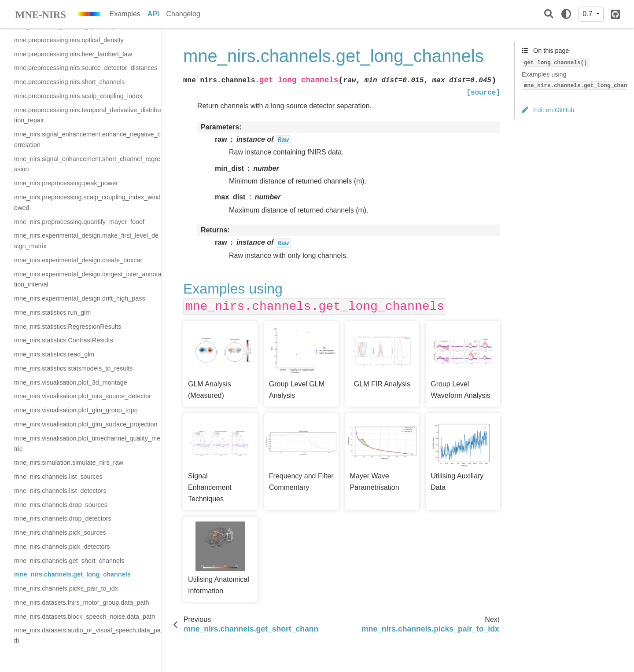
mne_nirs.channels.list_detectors (60, 491)
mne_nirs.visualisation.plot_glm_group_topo (76, 410)
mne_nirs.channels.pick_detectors (62, 547)
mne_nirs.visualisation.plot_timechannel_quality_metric (87, 444)
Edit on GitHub (548, 110)
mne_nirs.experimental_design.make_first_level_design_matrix (86, 241)
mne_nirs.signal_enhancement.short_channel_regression (87, 164)
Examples (125, 14)
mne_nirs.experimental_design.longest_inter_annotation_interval (88, 279)
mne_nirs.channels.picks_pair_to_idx (66, 588)
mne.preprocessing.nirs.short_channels (69, 82)
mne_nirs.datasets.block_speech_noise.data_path (85, 617)
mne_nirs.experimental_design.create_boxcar (78, 260)
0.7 (588, 14)
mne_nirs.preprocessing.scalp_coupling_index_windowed (87, 202)
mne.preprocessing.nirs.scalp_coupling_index (78, 96)
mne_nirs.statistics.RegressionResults (68, 327)
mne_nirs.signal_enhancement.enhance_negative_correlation (87, 140)
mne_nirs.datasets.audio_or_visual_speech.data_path (87, 635)
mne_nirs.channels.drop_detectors (63, 518)
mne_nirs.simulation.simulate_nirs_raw (69, 463)
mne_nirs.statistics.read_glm (54, 354)
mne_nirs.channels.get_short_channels (69, 561)
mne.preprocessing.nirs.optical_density (69, 40)
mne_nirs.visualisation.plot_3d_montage (71, 382)
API (153, 14)
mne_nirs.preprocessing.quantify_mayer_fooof (79, 222)
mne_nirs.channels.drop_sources (61, 505)
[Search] (549, 14)
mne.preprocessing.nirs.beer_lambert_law (73, 54)
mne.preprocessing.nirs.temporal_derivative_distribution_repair (88, 115)
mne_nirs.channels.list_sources (58, 477)
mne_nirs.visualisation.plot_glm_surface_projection (86, 424)
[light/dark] (566, 14)
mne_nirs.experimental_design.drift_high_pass (80, 298)
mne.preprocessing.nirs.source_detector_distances (86, 68)
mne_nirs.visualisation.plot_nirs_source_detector (83, 396)
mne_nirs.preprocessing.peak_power (66, 183)
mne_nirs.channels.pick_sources (60, 532)
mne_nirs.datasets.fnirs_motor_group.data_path (81, 602)
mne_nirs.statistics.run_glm (52, 312)
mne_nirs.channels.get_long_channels (72, 574)
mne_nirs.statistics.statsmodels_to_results (74, 368)
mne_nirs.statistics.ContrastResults (64, 340)
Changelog (183, 14)
